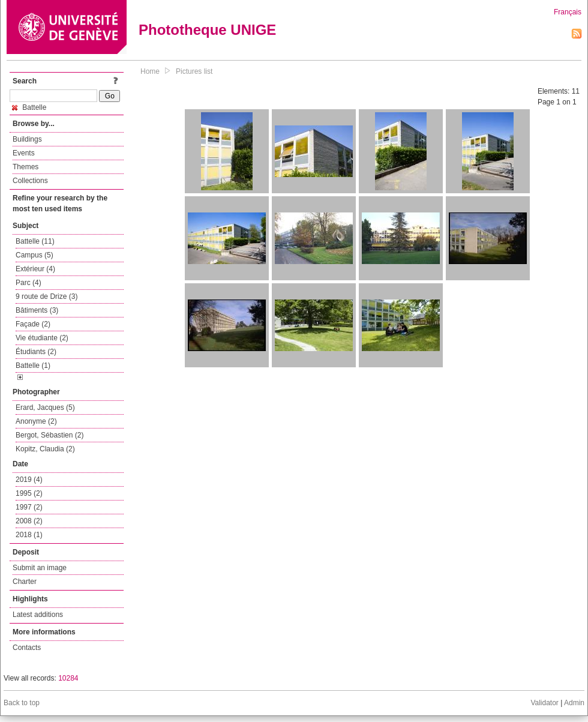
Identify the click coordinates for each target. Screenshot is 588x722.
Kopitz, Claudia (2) (45, 449)
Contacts (27, 648)
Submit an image (40, 568)
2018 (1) (29, 535)
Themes (25, 167)
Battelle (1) (33, 366)
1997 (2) (29, 507)
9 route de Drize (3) (46, 296)
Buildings (27, 139)
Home (150, 71)
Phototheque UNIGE (207, 30)
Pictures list (194, 71)
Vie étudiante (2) (42, 338)
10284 (68, 678)
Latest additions (38, 615)
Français (568, 12)
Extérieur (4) (35, 269)
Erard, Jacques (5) (45, 408)
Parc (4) (28, 283)
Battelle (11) (35, 241)
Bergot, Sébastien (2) (49, 435)
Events (24, 153)
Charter (25, 582)
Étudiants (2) (36, 352)
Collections (30, 181)
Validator (544, 703)
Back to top (22, 703)
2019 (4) (29, 480)
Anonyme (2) (36, 421)
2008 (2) (29, 521)
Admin (574, 703)
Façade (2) (33, 324)
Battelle (29, 107)
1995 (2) (29, 493)
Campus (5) (34, 255)
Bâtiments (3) (37, 310)
